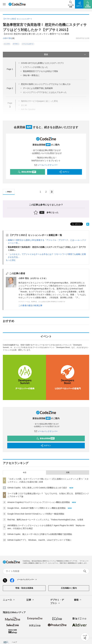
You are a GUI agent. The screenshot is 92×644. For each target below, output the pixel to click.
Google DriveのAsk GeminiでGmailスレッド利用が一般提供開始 (36, 514)
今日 (25, 473)
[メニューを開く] (4, 4)
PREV (8, 192)
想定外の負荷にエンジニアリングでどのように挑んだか (46, 84)
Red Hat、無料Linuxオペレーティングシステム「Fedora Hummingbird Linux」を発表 (45, 520)
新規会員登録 (27, 172)
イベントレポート (28, 44)
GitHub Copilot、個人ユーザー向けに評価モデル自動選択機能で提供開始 (40, 534)
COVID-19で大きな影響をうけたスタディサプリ (43, 63)
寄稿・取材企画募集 (24, 588)
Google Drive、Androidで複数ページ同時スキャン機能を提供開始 (36, 508)
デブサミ (16, 44)
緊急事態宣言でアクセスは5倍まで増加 (40, 71)
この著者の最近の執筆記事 (30, 305)
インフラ (7, 44)
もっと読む (11, 260)
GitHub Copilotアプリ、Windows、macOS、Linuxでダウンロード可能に (39, 540)
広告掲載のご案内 (69, 588)
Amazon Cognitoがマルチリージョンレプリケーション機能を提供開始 (39, 502)
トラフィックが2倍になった (35, 67)
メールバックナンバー (46, 165)
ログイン (64, 172)
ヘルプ (14, 642)
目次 (65, 55)
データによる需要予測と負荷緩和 (38, 88)
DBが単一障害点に (31, 75)
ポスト (76, 224)
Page (10, 69)
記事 (30, 600)
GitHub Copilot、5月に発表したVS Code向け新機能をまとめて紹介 (37, 488)
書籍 (78, 600)
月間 (68, 473)
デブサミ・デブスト (57, 602)
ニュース (9, 600)
